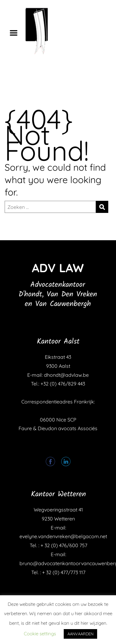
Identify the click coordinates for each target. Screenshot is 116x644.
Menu (16, 33)
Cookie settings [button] (40, 634)
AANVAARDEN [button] (80, 634)
